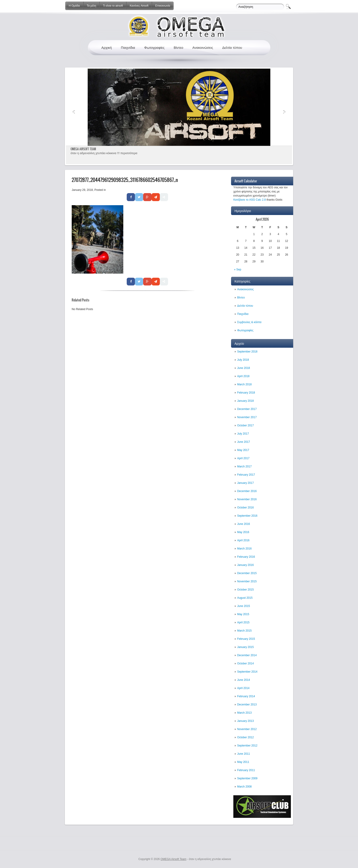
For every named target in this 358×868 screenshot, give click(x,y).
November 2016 (247, 499)
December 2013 (247, 705)
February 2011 (246, 770)
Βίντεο (179, 48)
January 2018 (246, 401)
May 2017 (243, 450)
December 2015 (247, 573)
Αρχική (107, 48)
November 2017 (247, 417)
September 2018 (247, 352)
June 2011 (244, 754)
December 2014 (247, 655)
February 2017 (246, 475)
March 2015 (244, 631)
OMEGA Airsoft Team (173, 859)
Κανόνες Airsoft (139, 6)
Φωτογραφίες (154, 48)
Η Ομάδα (74, 6)
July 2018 (243, 360)
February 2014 (246, 696)
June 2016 (244, 524)
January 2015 (246, 647)
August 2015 (245, 598)
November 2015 (247, 581)
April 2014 (243, 688)
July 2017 (243, 434)
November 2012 (247, 729)
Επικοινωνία (163, 6)
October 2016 (246, 508)
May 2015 (243, 614)
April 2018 (243, 376)
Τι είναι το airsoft (113, 6)
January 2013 (246, 721)
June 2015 (244, 606)
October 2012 (246, 737)
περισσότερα (129, 153)
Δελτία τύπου (232, 48)
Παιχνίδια (128, 48)
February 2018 (246, 393)
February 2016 (246, 557)
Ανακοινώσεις (203, 48)
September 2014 (247, 672)
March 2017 (244, 466)
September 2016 (247, 516)
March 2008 (244, 787)
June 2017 (244, 442)
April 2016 (243, 540)
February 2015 (246, 639)
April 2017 (243, 458)
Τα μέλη (91, 6)
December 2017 (247, 409)
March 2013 (244, 713)
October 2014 (246, 663)
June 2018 (244, 368)
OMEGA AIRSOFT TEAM (83, 149)
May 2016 (243, 532)
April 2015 (243, 622)
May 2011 (243, 762)
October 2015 (246, 590)
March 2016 (244, 549)
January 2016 (246, 565)
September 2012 (247, 746)
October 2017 (246, 425)
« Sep (238, 269)
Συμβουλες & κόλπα (249, 322)
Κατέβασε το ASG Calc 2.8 (250, 200)
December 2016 (247, 491)
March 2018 (244, 384)
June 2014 (244, 680)
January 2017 (246, 483)
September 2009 (247, 778)
